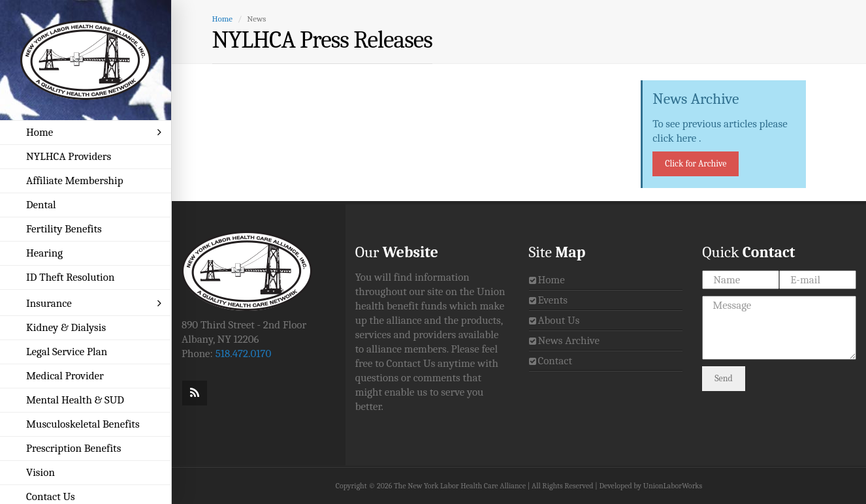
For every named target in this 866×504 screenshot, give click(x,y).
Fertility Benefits (64, 229)
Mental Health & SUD (75, 400)
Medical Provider (65, 376)
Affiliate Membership (75, 181)
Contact (555, 361)
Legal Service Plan (67, 352)
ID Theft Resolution (70, 277)
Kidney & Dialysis (66, 327)
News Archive (569, 340)
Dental (41, 205)
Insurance (94, 303)
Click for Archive (696, 164)
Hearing (44, 253)
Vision (40, 472)
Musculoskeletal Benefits (83, 424)
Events (553, 300)
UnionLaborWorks (673, 486)
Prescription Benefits (73, 448)
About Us (558, 320)
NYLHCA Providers (69, 156)
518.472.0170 (244, 354)
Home (94, 132)
